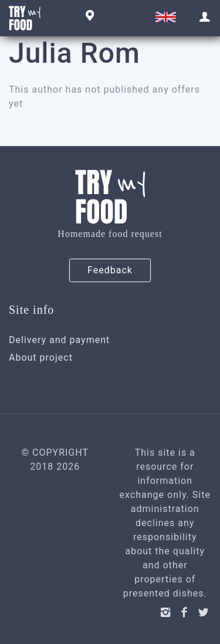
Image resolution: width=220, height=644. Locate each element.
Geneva (88, 16)
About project (41, 357)
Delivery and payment (59, 340)
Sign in (205, 17)
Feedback (110, 270)
